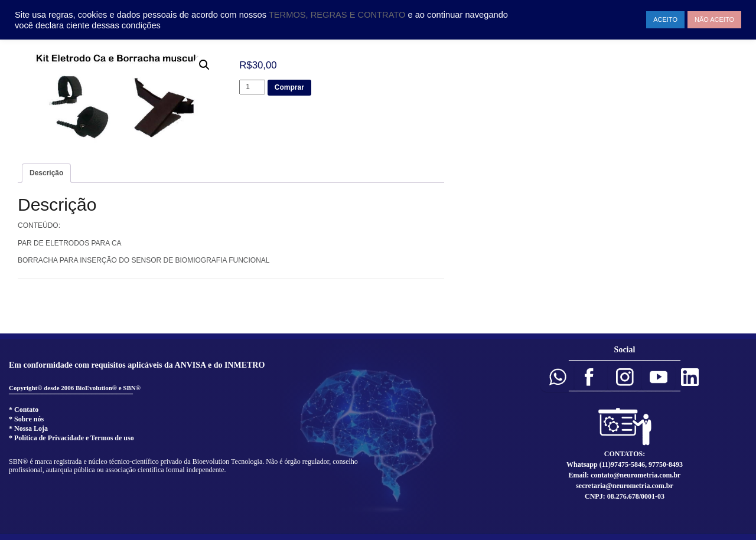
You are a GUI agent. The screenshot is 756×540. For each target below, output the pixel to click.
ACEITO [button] (665, 19)
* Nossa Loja (28, 428)
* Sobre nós (26, 419)
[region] (378, 436)
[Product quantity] (252, 87)
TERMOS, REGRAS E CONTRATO (338, 15)
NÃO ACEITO (714, 19)
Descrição (46, 173)
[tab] (46, 173)
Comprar (289, 87)
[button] (557, 377)
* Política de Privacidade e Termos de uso (71, 438)
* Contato (24, 410)
